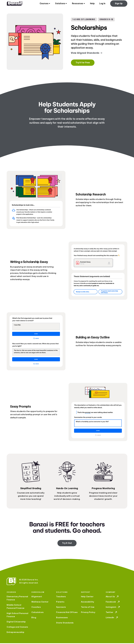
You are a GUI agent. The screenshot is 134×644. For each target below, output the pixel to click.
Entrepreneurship (15, 633)
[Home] (15, 4)
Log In (102, 4)
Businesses (62, 618)
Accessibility (88, 603)
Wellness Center (40, 603)
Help (92, 4)
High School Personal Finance (17, 616)
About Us (112, 597)
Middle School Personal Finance (16, 607)
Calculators (37, 613)
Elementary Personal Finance (17, 599)
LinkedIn (112, 618)
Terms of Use (88, 608)
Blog (34, 618)
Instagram (113, 608)
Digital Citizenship (16, 623)
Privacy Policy (88, 613)
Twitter (112, 613)
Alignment (37, 597)
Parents (60, 603)
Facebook (113, 603)
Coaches (36, 608)
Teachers (61, 597)
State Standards (65, 624)
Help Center (87, 597)
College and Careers (17, 628)
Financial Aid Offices (67, 613)
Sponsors (61, 608)
